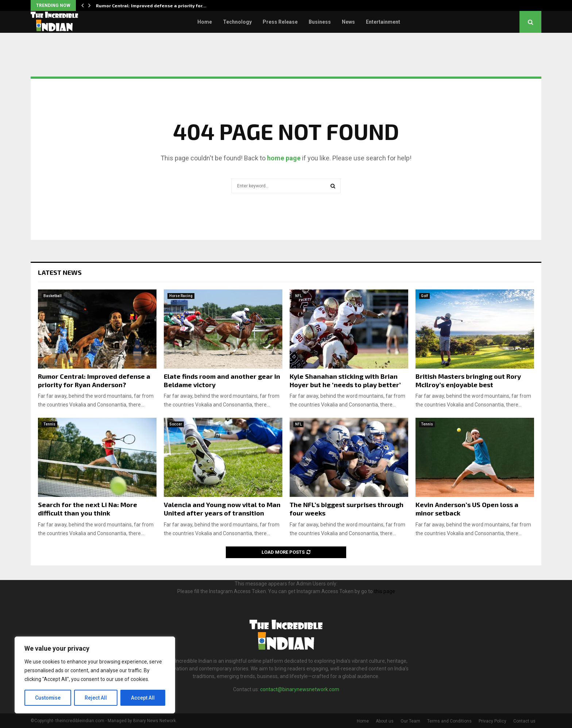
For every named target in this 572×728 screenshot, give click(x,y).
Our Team (410, 721)
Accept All (143, 698)
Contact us (524, 721)
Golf (424, 296)
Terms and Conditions (449, 721)
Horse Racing (181, 296)
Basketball (53, 296)
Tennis (49, 424)
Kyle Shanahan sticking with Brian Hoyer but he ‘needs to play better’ (345, 380)
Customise (48, 698)
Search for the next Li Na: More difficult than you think (88, 509)
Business (320, 22)
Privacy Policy (492, 721)
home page (284, 158)
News (348, 22)
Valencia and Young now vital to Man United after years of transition (222, 509)
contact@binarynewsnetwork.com (300, 689)
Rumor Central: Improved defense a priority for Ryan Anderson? (94, 380)
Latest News (60, 272)
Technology (237, 22)
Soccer (176, 424)
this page (384, 591)
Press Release (280, 22)
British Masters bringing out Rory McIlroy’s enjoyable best (468, 380)
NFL (298, 296)
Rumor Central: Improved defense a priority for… (151, 5)
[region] (95, 675)
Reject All (96, 698)
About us (385, 721)
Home (205, 22)
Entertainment (383, 22)
